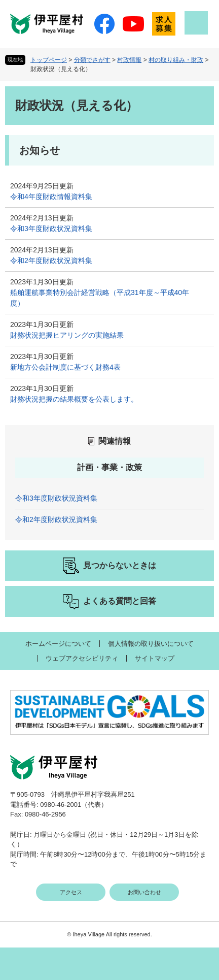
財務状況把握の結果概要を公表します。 (74, 399)
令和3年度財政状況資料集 (51, 228)
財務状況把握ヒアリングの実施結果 (67, 335)
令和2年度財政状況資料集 (51, 260)
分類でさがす (92, 60)
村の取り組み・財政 (176, 60)
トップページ (49, 60)
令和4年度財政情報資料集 (51, 197)
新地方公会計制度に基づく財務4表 (65, 367)
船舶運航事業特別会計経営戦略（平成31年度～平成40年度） (100, 298)
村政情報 (129, 60)
